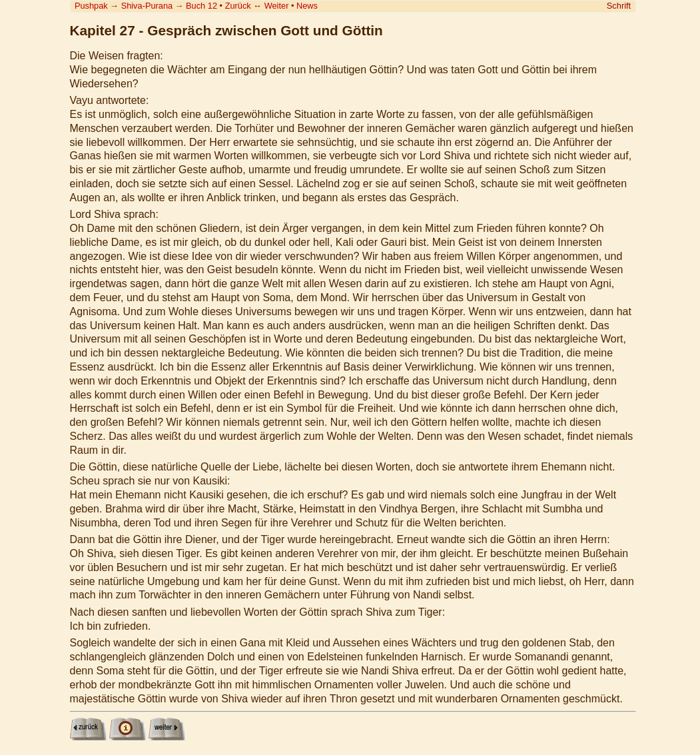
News (307, 6)
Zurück (238, 6)
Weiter (277, 6)
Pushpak (91, 6)
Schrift (619, 6)
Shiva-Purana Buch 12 (169, 6)
